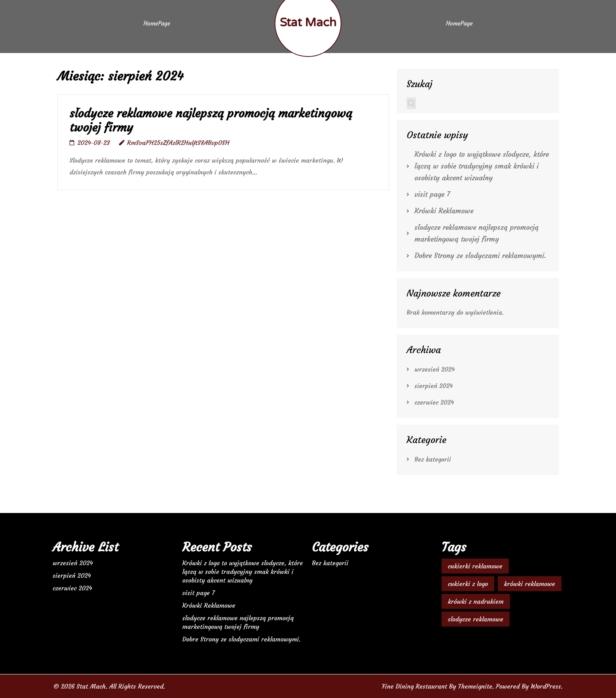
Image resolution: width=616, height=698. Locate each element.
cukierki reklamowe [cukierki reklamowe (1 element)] (475, 566)
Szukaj (420, 84)
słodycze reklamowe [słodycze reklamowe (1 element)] (476, 619)
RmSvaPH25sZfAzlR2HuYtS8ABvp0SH (178, 143)
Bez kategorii (433, 459)
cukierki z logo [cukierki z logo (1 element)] (468, 584)
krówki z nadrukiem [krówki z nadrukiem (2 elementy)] (476, 601)
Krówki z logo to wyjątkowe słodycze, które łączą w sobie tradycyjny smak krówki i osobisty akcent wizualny (482, 166)
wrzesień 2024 (434, 369)
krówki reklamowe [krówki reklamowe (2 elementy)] (530, 584)
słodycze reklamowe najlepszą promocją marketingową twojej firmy (211, 120)
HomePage (157, 23)
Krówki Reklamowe (444, 211)
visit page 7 (432, 194)
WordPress (546, 686)
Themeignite (475, 686)
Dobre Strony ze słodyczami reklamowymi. (480, 256)
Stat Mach (308, 23)
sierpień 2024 (434, 386)
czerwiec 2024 (434, 402)
